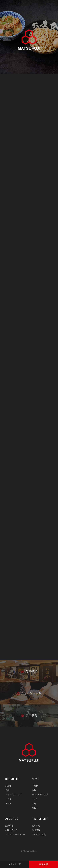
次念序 (8, 803)
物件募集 (36, 826)
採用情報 (36, 830)
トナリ (8, 799)
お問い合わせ (11, 830)
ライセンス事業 (39, 834)
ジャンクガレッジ (13, 795)
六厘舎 (8, 786)
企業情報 (9, 826)
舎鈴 (7, 790)
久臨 (34, 803)
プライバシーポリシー (15, 834)
